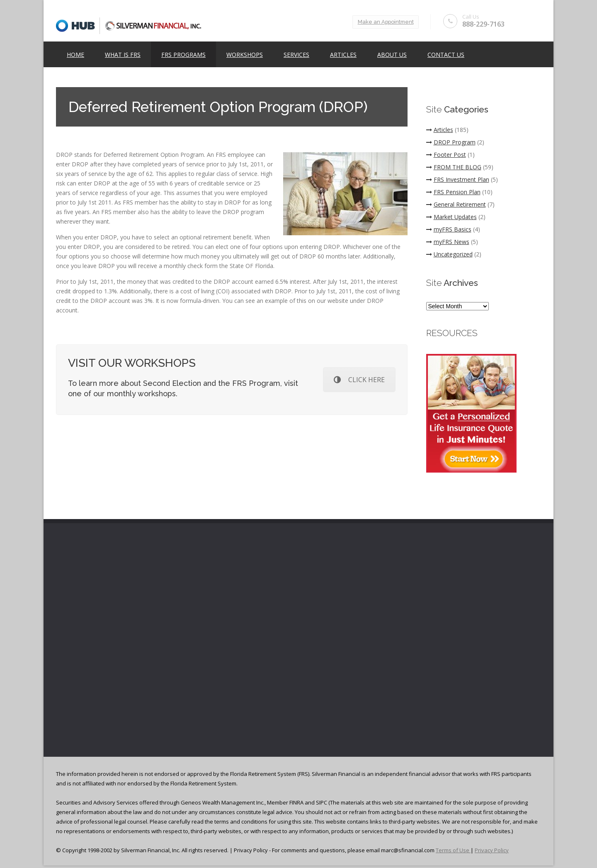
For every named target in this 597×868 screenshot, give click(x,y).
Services (296, 55)
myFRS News (448, 242)
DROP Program (451, 142)
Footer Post (446, 155)
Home (75, 55)
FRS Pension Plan (453, 192)
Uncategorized (449, 254)
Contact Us (446, 55)
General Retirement (456, 204)
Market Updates (451, 217)
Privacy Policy (492, 850)
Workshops (245, 55)
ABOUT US (392, 55)
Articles (343, 55)
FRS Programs (183, 55)
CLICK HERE (359, 380)
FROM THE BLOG (454, 167)
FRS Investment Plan (458, 179)
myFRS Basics (449, 229)
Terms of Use (453, 850)
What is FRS (123, 55)
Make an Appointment (384, 22)
